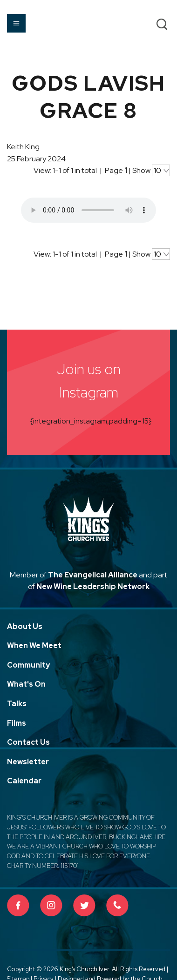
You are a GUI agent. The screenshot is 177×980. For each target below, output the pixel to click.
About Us (25, 626)
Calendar (24, 781)
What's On (26, 684)
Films (17, 723)
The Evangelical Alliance (93, 575)
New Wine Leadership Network (93, 586)
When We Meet (34, 646)
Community (28, 665)
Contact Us (28, 742)
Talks (17, 704)
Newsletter (28, 762)
